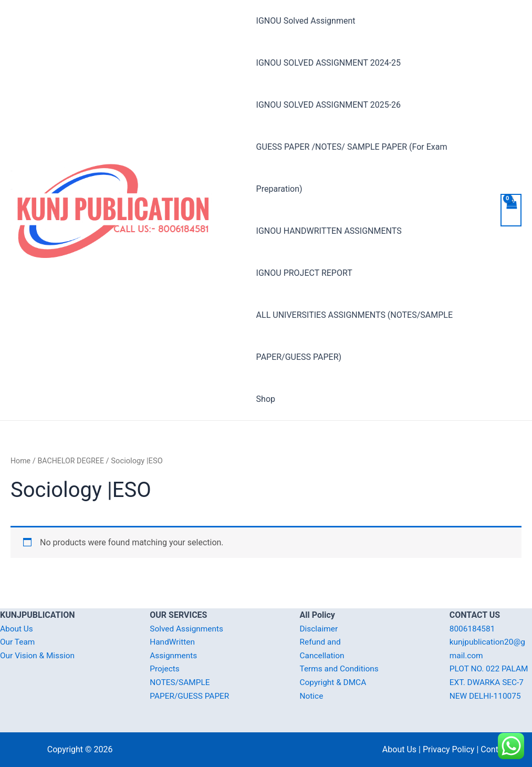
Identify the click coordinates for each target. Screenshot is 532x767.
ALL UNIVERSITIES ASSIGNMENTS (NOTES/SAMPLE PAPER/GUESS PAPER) (354, 336)
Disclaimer (320, 629)
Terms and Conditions (341, 669)
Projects (165, 669)
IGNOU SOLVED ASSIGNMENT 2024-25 (328, 63)
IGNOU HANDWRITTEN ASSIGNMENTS (329, 231)
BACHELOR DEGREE (73, 461)
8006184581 (473, 629)
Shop (266, 399)
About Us (17, 629)
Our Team (18, 642)
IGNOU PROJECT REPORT (304, 273)
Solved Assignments (188, 629)
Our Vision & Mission (39, 655)
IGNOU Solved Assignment (306, 21)
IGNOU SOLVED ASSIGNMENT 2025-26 (328, 105)
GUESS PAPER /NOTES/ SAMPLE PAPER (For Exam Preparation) (352, 168)
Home (21, 461)
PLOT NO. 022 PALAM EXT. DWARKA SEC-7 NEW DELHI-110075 (491, 682)
